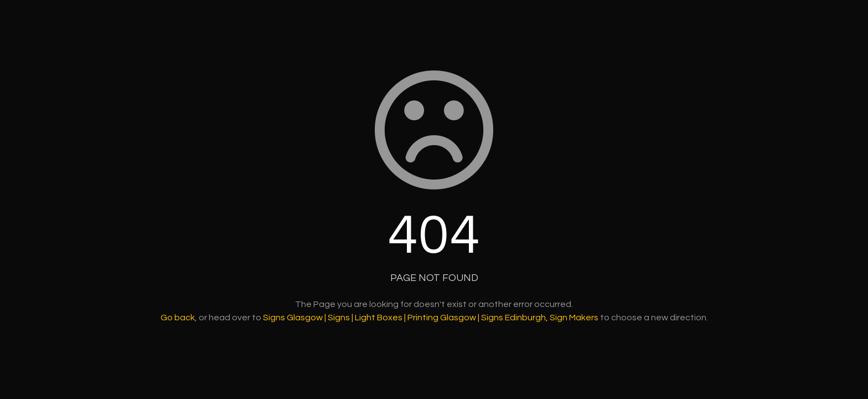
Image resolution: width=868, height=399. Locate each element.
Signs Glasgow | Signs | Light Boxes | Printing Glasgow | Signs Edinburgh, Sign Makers (431, 318)
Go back (178, 318)
